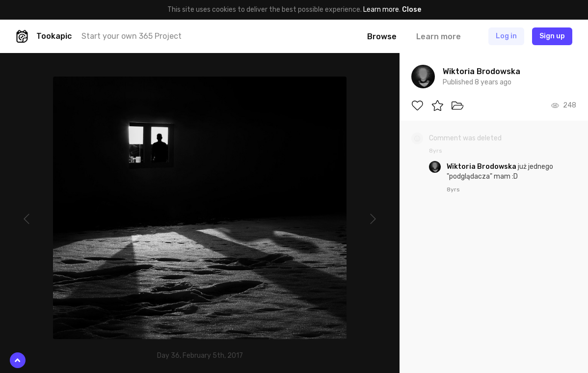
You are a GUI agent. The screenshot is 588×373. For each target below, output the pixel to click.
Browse (382, 37)
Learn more (381, 10)
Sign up (552, 36)
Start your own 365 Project (132, 36)
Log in (506, 36)
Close (412, 10)
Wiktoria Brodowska (482, 167)
